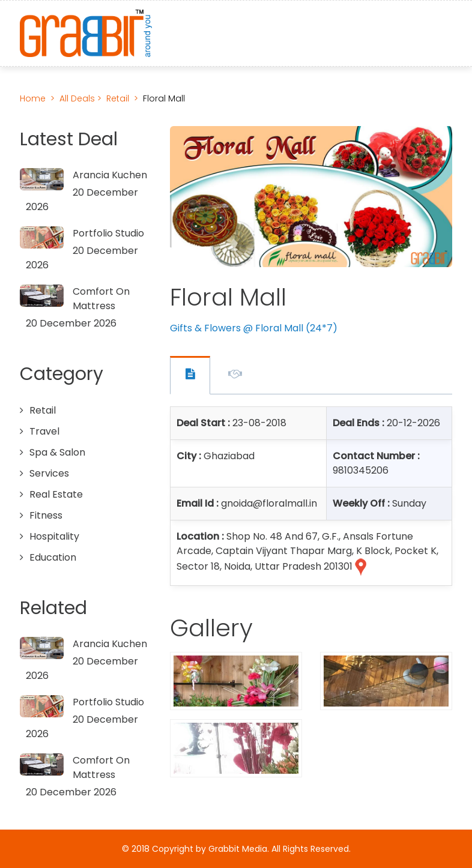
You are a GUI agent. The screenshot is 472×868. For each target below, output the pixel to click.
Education (53, 557)
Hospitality (54, 536)
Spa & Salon (57, 452)
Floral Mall (164, 98)
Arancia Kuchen (110, 175)
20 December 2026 (71, 323)
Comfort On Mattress (101, 299)
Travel (44, 431)
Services (49, 473)
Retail (118, 98)
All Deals (78, 98)
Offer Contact (190, 375)
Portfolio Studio (108, 233)
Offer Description (235, 376)
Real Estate (56, 494)
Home (33, 98)
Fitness (46, 515)
